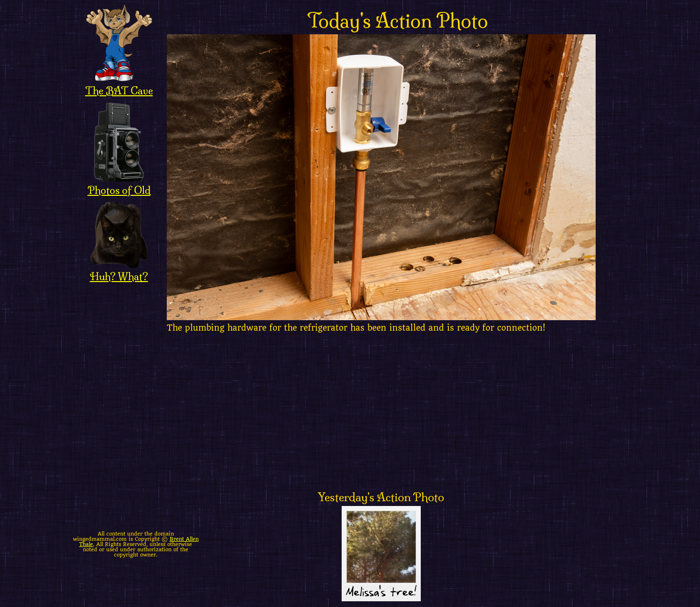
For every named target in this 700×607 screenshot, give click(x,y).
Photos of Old (119, 184)
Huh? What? (119, 270)
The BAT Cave (119, 84)
